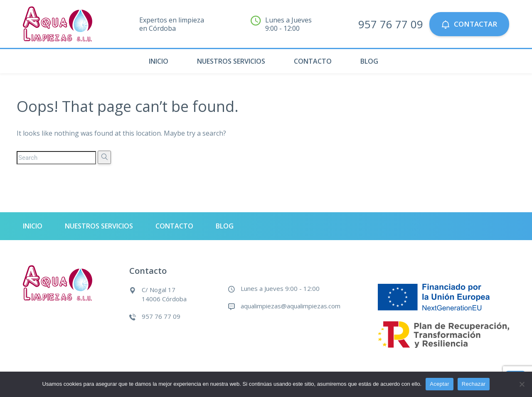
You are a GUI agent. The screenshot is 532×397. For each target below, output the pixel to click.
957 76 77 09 (391, 24)
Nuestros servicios (231, 61)
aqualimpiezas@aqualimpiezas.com (291, 306)
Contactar (469, 24)
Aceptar (440, 384)
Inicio (159, 61)
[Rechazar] (522, 384)
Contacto (313, 61)
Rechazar (474, 384)
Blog (369, 61)
